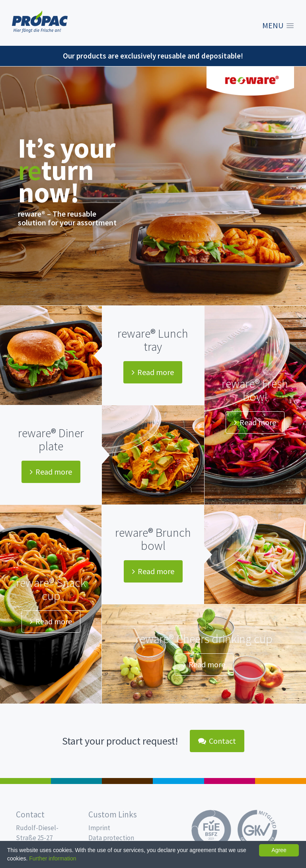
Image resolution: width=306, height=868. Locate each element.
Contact (217, 741)
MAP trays (76, 781)
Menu (273, 25)
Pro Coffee (127, 781)
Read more (153, 372)
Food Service (230, 781)
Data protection (111, 838)
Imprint (99, 828)
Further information (53, 858)
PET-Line (281, 781)
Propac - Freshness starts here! (40, 22)
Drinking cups (178, 781)
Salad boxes (25, 781)
